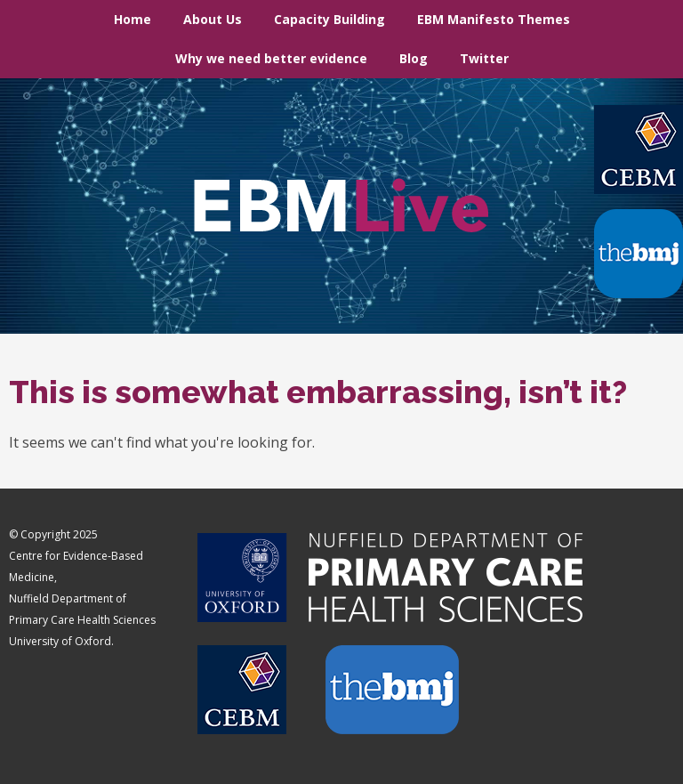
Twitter (484, 58)
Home (133, 19)
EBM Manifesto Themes (494, 19)
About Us (213, 19)
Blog (414, 58)
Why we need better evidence (271, 58)
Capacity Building (329, 19)
